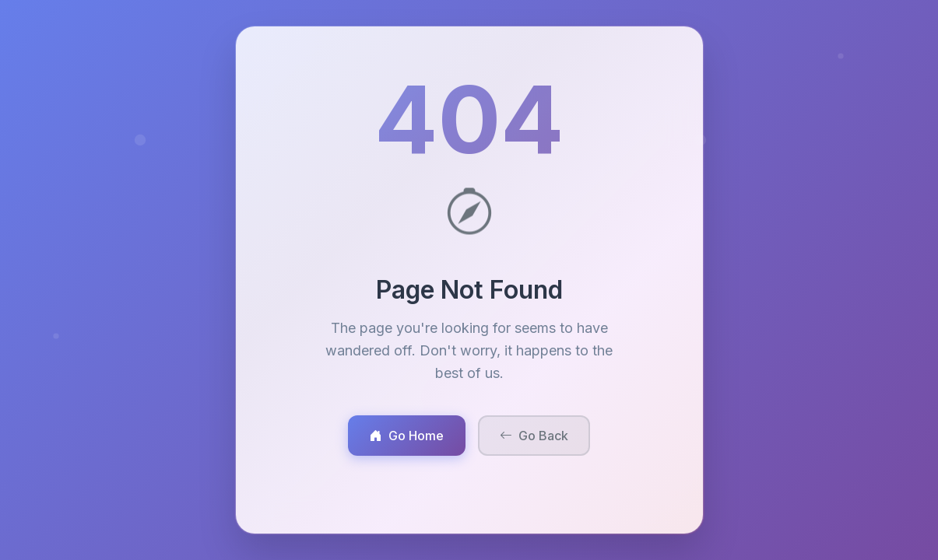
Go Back (534, 436)
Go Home (407, 436)
